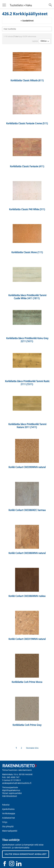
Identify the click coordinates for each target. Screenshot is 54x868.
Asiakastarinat (8, 818)
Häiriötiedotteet (10, 796)
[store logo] (20, 4)
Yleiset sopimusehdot (12, 793)
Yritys (5, 822)
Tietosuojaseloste (10, 787)
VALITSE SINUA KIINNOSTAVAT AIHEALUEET (26, 854)
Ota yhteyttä (8, 826)
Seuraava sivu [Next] (32, 748)
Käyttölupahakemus (11, 790)
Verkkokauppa (9, 813)
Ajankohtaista (8, 809)
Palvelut (6, 805)
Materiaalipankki (10, 831)
